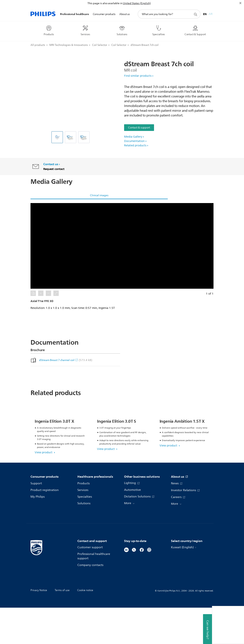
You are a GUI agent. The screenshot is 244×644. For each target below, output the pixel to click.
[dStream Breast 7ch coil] (71, 137)
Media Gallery (133, 137)
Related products (135, 145)
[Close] (240, 3)
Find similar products (138, 76)
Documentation (134, 141)
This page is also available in (105, 3)
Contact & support (139, 128)
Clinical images (99, 195)
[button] (122, 246)
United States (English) (137, 3)
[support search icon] (195, 14)
